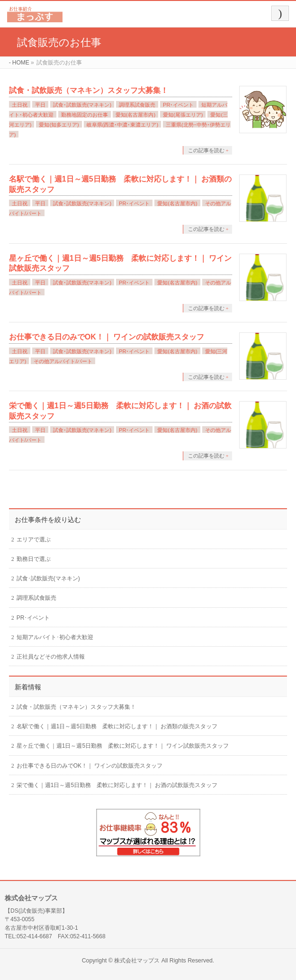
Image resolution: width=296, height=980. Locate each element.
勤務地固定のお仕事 (85, 115)
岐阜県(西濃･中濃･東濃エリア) (122, 125)
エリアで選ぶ (34, 540)
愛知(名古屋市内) (135, 115)
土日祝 (20, 105)
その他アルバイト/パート (63, 361)
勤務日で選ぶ (34, 559)
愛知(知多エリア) (59, 125)
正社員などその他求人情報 (51, 657)
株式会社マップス (137, 961)
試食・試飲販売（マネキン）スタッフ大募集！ (89, 90)
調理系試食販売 (137, 105)
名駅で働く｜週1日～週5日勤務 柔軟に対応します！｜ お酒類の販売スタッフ (117, 726)
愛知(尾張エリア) (183, 115)
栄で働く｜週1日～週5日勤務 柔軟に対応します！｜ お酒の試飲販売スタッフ (117, 785)
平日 (40, 105)
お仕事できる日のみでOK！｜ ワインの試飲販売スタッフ (107, 337)
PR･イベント (178, 105)
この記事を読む (206, 150)
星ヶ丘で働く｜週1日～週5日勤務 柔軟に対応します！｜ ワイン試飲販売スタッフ (123, 746)
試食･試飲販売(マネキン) (82, 105)
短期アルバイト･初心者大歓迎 (55, 637)
